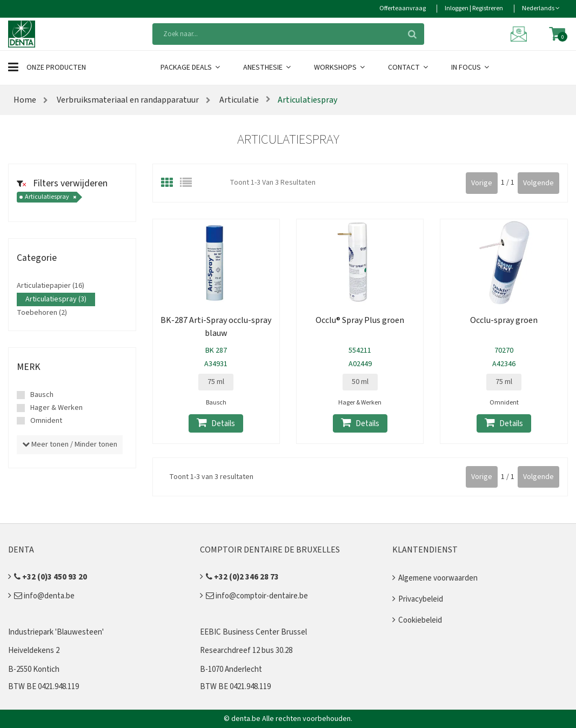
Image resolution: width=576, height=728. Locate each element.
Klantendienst (425, 550)
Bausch (42, 395)
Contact (409, 68)
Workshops (340, 68)
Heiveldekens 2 (34, 651)
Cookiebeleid (420, 620)
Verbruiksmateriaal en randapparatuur (128, 100)
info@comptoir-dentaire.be (257, 596)
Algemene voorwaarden (438, 578)
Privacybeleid (421, 599)
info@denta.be (44, 596)
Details (216, 423)
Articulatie (238, 100)
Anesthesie (268, 68)
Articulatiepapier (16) (51, 286)
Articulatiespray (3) (56, 299)
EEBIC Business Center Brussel (253, 632)
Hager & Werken (56, 408)
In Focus (471, 68)
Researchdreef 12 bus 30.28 (246, 651)
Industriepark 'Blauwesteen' (56, 632)
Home (25, 100)
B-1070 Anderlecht (231, 669)
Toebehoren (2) (42, 313)
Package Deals (191, 68)
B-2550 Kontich (34, 669)
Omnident (46, 421)
